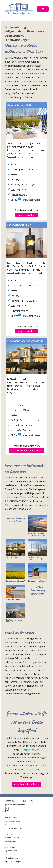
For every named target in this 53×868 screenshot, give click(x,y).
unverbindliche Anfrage (27, 784)
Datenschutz (13, 858)
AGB (10, 854)
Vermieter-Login (14, 862)
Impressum (12, 851)
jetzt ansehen (27, 215)
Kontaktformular (30, 750)
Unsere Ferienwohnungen (26, 450)
